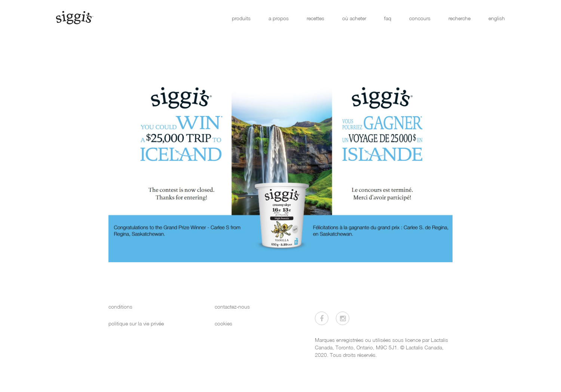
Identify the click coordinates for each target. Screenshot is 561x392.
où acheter (354, 18)
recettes (315, 18)
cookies (223, 323)
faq (388, 18)
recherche (459, 18)
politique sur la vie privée (136, 323)
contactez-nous (232, 307)
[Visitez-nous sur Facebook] (322, 318)
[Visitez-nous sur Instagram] (343, 318)
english (497, 18)
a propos (279, 18)
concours (420, 18)
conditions (120, 307)
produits (241, 18)
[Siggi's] (74, 17)
